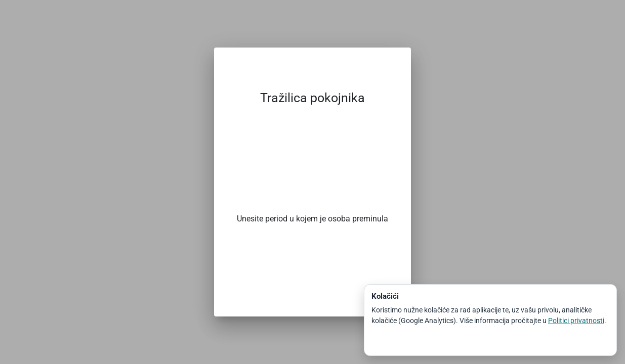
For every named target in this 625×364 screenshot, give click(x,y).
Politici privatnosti (576, 321)
